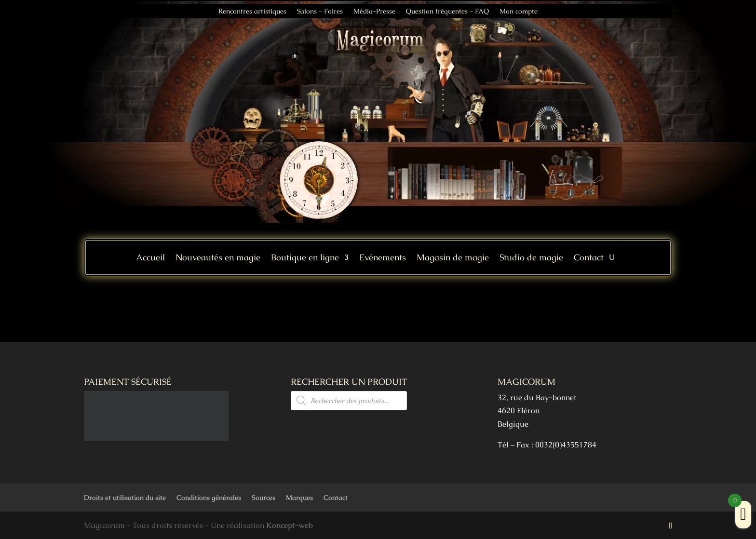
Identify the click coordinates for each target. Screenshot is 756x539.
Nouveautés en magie (218, 258)
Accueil (150, 258)
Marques (299, 498)
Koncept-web (290, 525)
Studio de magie (531, 258)
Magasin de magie (453, 258)
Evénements (383, 258)
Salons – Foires (320, 12)
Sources (263, 498)
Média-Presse (374, 12)
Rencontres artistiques (252, 12)
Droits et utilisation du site (125, 498)
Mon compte (519, 12)
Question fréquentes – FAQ (447, 12)
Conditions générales (209, 498)
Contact (589, 258)
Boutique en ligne (305, 258)
